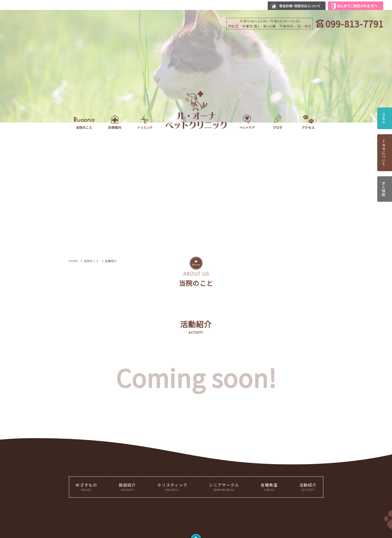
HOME (73, 261)
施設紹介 (127, 487)
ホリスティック (172, 487)
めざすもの (86, 487)
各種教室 (269, 487)
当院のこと (91, 261)
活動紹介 (308, 487)
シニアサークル (224, 487)
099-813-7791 (354, 24)
